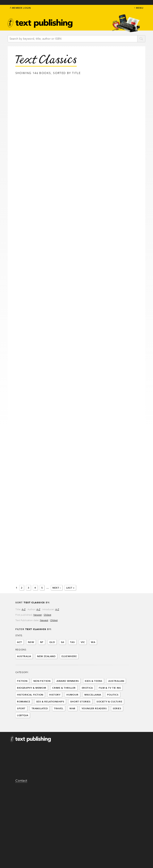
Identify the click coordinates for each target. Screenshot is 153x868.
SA (63, 642)
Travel (59, 708)
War (72, 708)
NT (42, 642)
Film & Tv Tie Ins (110, 688)
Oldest (47, 615)
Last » (70, 588)
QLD (52, 642)
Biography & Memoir (32, 688)
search (141, 39)
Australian (116, 681)
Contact (21, 781)
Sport (21, 708)
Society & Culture (109, 701)
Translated (40, 708)
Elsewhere (69, 656)
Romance (24, 701)
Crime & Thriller (64, 688)
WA (93, 642)
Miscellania (93, 695)
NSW (31, 642)
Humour (72, 695)
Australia (24, 656)
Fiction (22, 681)
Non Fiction (42, 681)
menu (138, 8)
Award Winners (68, 681)
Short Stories (80, 701)
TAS (72, 642)
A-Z (24, 609)
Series (117, 708)
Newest (38, 615)
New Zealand (46, 656)
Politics (113, 695)
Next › (57, 588)
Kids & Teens (93, 681)
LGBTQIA (23, 715)
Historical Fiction (30, 695)
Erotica (87, 688)
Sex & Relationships (50, 701)
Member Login (20, 8)
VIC (83, 642)
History (55, 695)
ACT (20, 642)
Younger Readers (94, 708)
